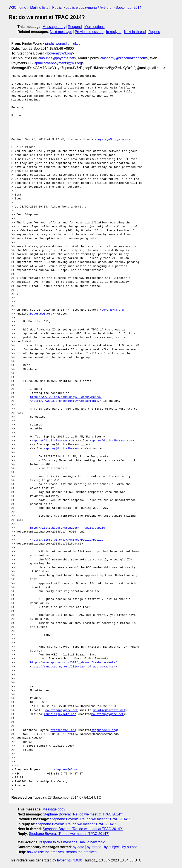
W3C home (17, 8)
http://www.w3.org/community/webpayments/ (66, 401)
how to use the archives (45, 852)
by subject (112, 847)
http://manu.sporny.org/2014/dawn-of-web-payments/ (74, 667)
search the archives (82, 852)
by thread (94, 847)
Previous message (89, 32)
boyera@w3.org (60, 53)
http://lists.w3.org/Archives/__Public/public (68, 528)
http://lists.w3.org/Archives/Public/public (68, 540)
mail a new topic (93, 842)
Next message (61, 32)
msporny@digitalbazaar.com (124, 58)
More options (95, 27)
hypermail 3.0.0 (69, 860)
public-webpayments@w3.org (89, 8)
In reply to (114, 32)
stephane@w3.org (63, 730)
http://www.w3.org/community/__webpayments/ (66, 397)
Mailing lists (39, 8)
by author (130, 847)
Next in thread (135, 32)
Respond (75, 27)
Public (57, 8)
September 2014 (128, 8)
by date (78, 847)
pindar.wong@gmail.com (64, 43)
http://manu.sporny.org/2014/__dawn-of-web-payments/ (74, 663)
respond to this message (58, 842)
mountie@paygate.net (57, 58)
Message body (54, 27)
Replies (154, 32)
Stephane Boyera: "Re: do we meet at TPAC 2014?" (83, 814)
